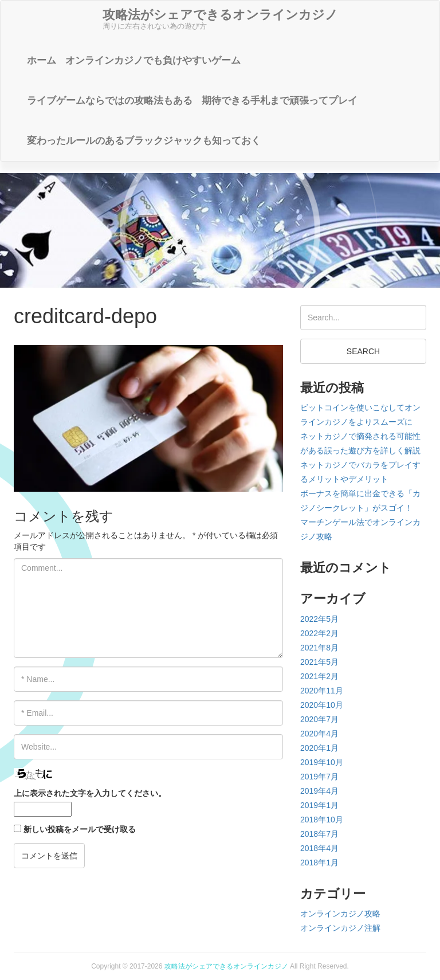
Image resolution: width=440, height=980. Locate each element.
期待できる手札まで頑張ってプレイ (280, 101)
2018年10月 (322, 820)
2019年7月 (319, 777)
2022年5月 (319, 619)
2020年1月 (319, 748)
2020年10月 (322, 705)
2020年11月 (322, 691)
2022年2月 (319, 633)
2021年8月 (319, 648)
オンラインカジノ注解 (340, 928)
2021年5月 (319, 662)
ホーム (42, 60)
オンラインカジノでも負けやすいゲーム (153, 60)
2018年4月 (319, 848)
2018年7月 (319, 834)
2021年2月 (319, 676)
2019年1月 (319, 805)
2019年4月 (319, 791)
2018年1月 (319, 863)
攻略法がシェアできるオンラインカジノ (226, 966)
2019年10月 (322, 762)
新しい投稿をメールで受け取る (80, 829)
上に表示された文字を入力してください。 (90, 793)
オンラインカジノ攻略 (340, 914)
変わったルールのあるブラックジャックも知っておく (144, 141)
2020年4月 (319, 734)
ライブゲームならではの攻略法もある (110, 101)
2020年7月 (319, 719)
